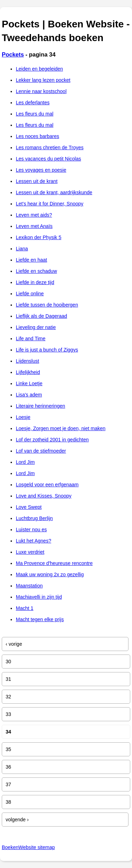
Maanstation (29, 586)
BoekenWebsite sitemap (28, 847)
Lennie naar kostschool (41, 91)
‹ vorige (14, 644)
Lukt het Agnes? (33, 541)
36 (8, 767)
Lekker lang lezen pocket (43, 80)
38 (8, 802)
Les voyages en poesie (41, 170)
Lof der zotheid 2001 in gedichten (52, 440)
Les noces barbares (37, 136)
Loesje (23, 417)
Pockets (13, 54)
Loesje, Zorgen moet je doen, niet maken (61, 428)
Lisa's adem (29, 395)
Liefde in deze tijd (35, 282)
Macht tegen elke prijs (40, 619)
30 (8, 662)
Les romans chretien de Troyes (50, 147)
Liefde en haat (32, 260)
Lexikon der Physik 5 (39, 237)
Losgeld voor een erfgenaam (47, 485)
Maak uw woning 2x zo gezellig (50, 574)
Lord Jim (25, 462)
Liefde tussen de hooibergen (47, 305)
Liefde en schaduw (36, 271)
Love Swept (29, 507)
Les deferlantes (33, 103)
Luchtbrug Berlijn (34, 518)
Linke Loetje (29, 383)
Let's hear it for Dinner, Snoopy (50, 204)
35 (8, 749)
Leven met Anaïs (34, 226)
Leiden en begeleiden (39, 69)
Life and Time (31, 338)
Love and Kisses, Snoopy (44, 496)
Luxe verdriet (30, 552)
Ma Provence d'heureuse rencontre (54, 563)
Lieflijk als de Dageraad (42, 316)
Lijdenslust (27, 361)
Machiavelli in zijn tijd (39, 597)
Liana (22, 249)
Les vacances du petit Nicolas (48, 159)
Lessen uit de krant (37, 181)
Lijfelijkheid (28, 372)
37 (8, 784)
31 (8, 679)
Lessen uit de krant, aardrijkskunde (54, 192)
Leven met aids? (34, 215)
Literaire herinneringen (40, 406)
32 (8, 697)
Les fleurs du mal (35, 114)
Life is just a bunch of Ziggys (47, 350)
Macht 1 (25, 608)
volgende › (17, 820)
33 (8, 714)
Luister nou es (31, 530)
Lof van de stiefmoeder (41, 451)
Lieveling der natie (36, 327)
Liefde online (30, 294)
